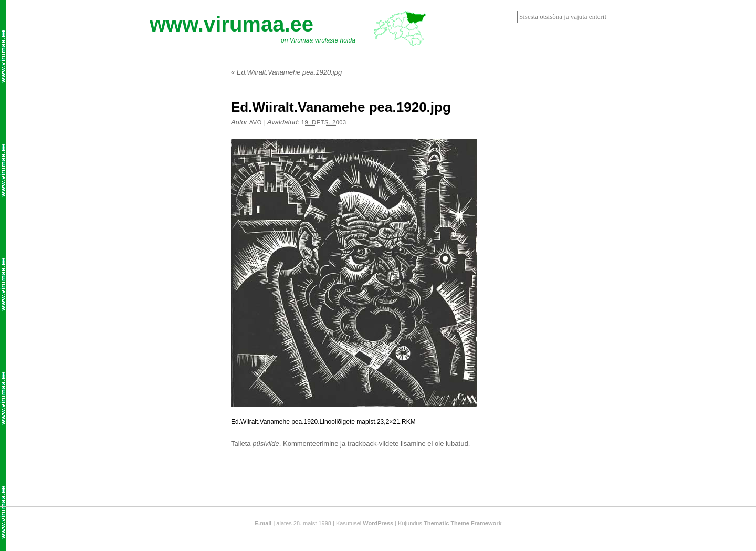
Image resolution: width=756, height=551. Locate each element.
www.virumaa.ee (232, 24)
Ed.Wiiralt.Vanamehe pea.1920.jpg (286, 72)
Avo (256, 122)
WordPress (378, 523)
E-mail (263, 523)
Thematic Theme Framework (463, 523)
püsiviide (266, 444)
